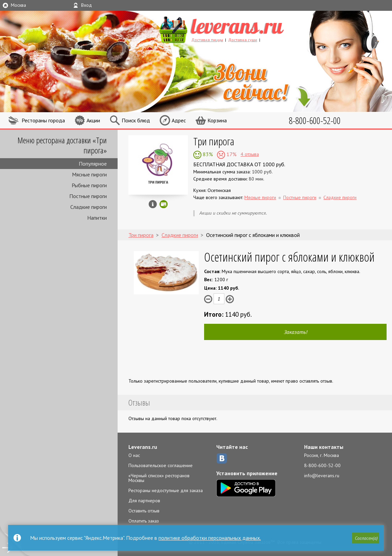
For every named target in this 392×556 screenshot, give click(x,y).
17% (231, 154)
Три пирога (214, 141)
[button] (365, 538)
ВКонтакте (222, 458)
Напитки (97, 218)
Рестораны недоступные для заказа (166, 490)
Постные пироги (88, 196)
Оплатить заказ (144, 521)
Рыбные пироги (89, 185)
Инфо (153, 204)
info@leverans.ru (322, 476)
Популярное (93, 164)
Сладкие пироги (89, 207)
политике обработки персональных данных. (210, 538)
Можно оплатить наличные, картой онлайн (164, 204)
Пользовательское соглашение (161, 465)
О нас (134, 455)
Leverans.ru (143, 447)
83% (207, 154)
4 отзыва (250, 154)
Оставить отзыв (144, 511)
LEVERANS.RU (235, 29)
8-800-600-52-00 (322, 465)
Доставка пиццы (207, 40)
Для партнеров (144, 501)
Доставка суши (243, 40)
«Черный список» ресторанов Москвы (159, 478)
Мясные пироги (89, 174)
